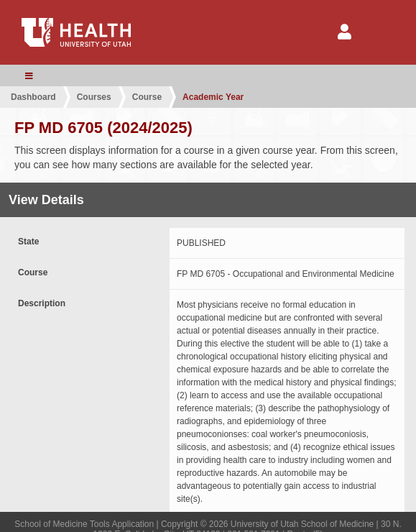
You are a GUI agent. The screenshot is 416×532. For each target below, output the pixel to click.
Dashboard (33, 97)
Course (147, 97)
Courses (94, 97)
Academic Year (213, 97)
